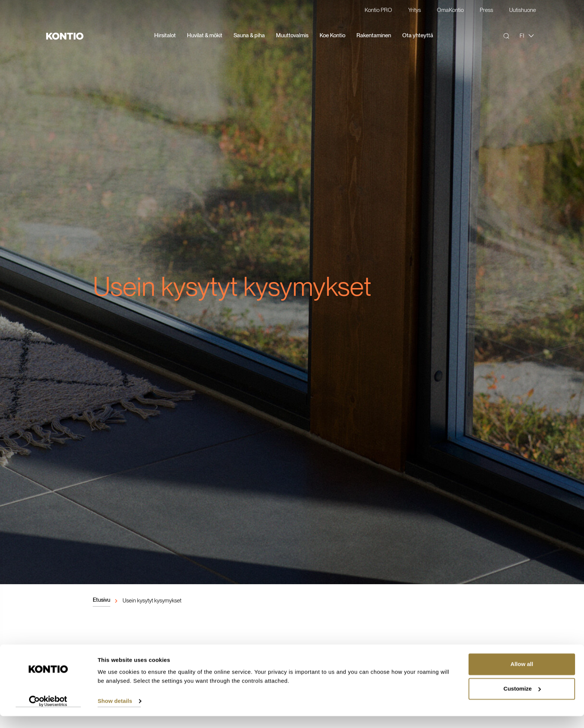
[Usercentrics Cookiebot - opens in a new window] (48, 713)
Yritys (415, 10)
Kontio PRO (378, 10)
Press (486, 10)
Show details (115, 713)
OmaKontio (450, 10)
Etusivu (101, 600)
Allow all (522, 676)
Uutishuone (523, 10)
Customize (522, 701)
